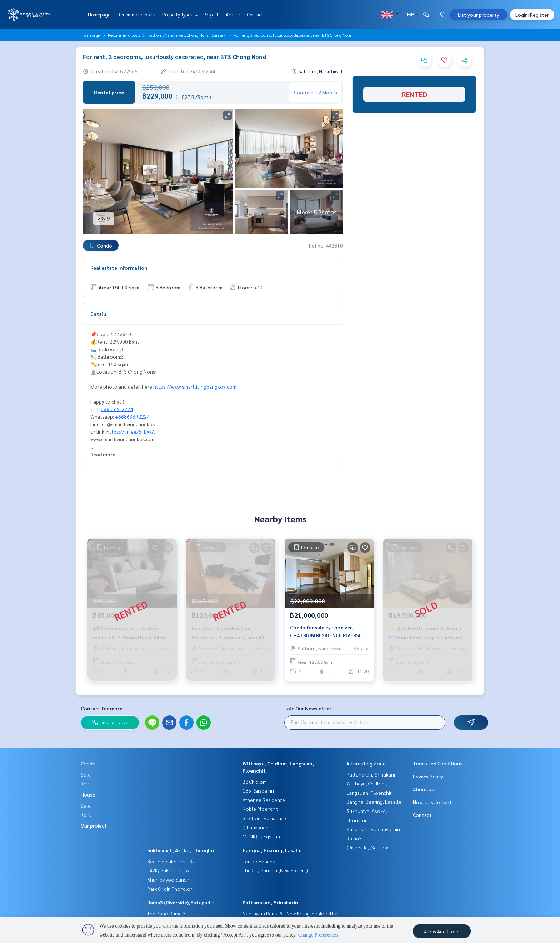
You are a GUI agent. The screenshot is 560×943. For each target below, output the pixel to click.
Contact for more (102, 708)
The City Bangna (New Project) (275, 870)
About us (423, 789)
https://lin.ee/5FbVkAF (132, 431)
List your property (479, 15)
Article (233, 14)
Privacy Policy (428, 776)
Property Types (179, 14)
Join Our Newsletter (308, 708)
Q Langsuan (256, 827)
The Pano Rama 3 (166, 913)
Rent (86, 783)
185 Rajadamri (258, 790)
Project (211, 14)
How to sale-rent (432, 802)
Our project (94, 825)
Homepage (99, 14)
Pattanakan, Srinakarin (270, 902)
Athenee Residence (264, 800)
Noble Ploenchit (260, 809)
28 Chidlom (255, 782)
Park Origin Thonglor (170, 889)
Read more (103, 454)
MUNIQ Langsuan (261, 836)
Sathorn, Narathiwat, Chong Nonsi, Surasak (187, 35)
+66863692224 (132, 416)
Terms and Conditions (438, 763)
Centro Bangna (259, 861)
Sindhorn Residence (264, 818)
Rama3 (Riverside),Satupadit (181, 902)
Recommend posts (136, 14)
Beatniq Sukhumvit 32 (171, 861)
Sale (86, 774)
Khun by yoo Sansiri (169, 879)
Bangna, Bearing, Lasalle (272, 850)
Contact (255, 14)
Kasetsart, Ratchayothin (373, 829)
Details (99, 314)
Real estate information (119, 268)
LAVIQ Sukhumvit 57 (169, 870)
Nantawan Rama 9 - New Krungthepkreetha (290, 913)
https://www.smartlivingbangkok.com (195, 386)
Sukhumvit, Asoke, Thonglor (181, 850)
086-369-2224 (117, 409)
